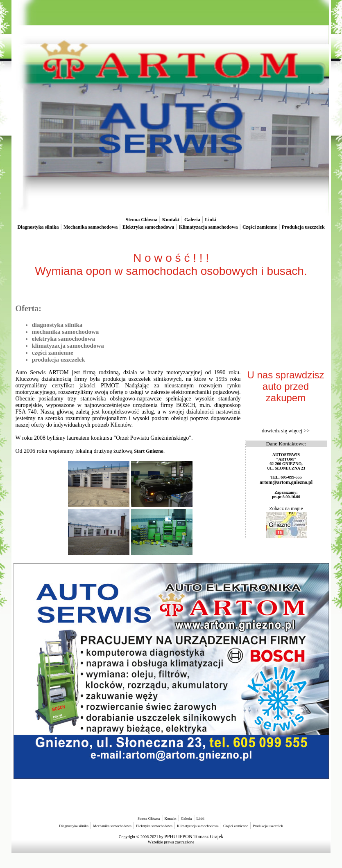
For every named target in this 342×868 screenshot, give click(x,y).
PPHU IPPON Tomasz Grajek (194, 837)
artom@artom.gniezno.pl (286, 482)
